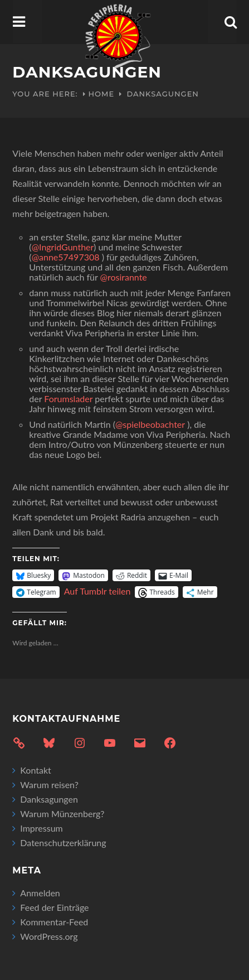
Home (102, 94)
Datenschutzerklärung (63, 843)
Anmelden (40, 893)
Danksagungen (49, 799)
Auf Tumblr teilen (97, 591)
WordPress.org (49, 936)
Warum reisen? (49, 785)
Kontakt (35, 770)
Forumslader (68, 399)
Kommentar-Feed (54, 922)
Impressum (41, 828)
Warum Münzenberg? (62, 814)
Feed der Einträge (54, 907)
